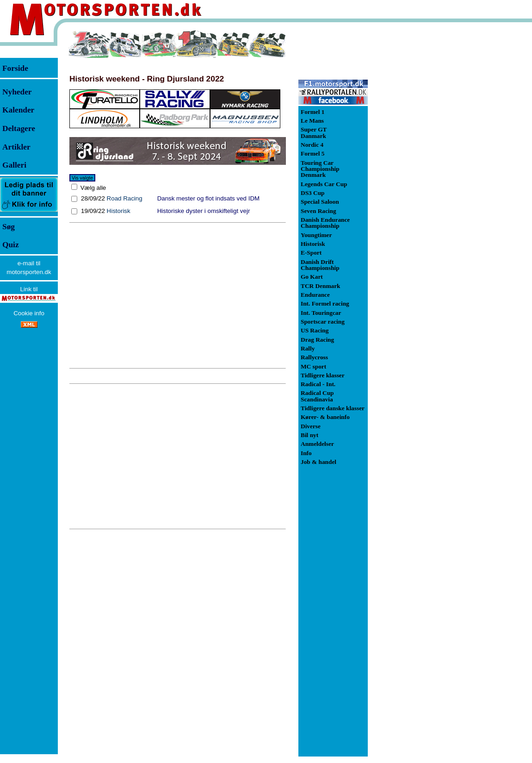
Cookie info (29, 313)
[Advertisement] (178, 295)
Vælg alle (92, 188)
